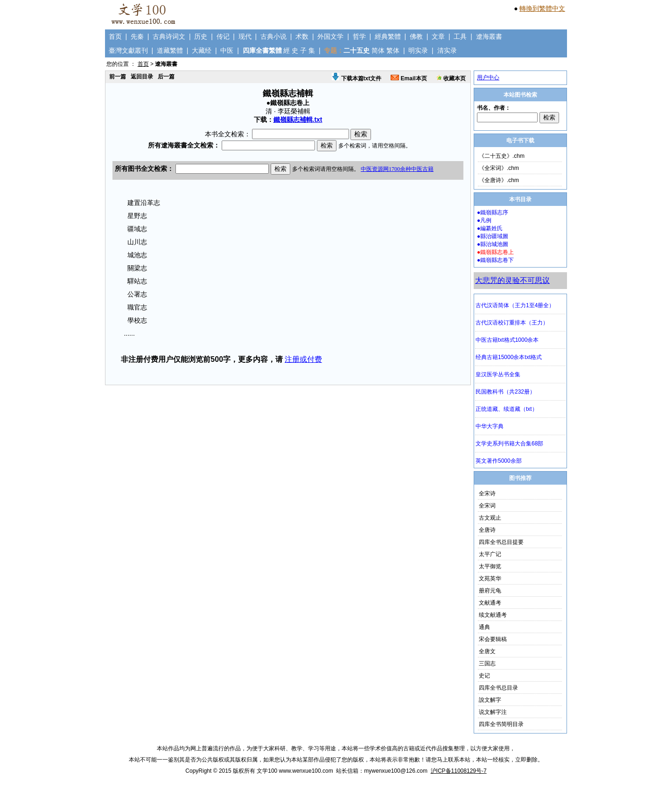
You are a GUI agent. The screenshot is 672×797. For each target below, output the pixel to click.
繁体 (393, 50)
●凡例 (484, 220)
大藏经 (202, 50)
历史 (201, 36)
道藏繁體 (170, 50)
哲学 (359, 36)
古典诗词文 (169, 36)
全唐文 (487, 651)
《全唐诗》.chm (499, 180)
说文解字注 (493, 712)
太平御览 (490, 566)
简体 (378, 50)
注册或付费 (303, 359)
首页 (115, 36)
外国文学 (330, 36)
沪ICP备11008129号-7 (459, 771)
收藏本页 (451, 78)
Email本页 (409, 78)
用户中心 (488, 78)
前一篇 (118, 77)
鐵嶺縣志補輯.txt (298, 120)
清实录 (447, 50)
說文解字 (490, 700)
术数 (302, 36)
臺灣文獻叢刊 (128, 50)
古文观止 (490, 518)
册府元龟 (490, 591)
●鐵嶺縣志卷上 (495, 252)
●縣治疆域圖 (493, 236)
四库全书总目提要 (501, 542)
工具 (460, 36)
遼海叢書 (489, 36)
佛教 (416, 36)
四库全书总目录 (498, 688)
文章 (438, 36)
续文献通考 (493, 615)
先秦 (137, 36)
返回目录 (142, 77)
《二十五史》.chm (502, 156)
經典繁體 (388, 36)
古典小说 (273, 36)
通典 (484, 627)
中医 (227, 50)
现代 (245, 36)
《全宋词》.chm (499, 168)
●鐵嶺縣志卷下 (495, 260)
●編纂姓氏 (490, 228)
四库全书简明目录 (501, 724)
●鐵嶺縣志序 (493, 212)
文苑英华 (490, 578)
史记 (484, 676)
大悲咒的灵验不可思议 (512, 280)
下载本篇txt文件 (357, 78)
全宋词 (487, 506)
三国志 (487, 663)
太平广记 (490, 554)
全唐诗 (487, 530)
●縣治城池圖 (493, 244)
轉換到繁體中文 (542, 8)
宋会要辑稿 (493, 639)
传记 (223, 36)
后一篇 (166, 77)
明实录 (418, 50)
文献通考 (490, 603)
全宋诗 (487, 494)
